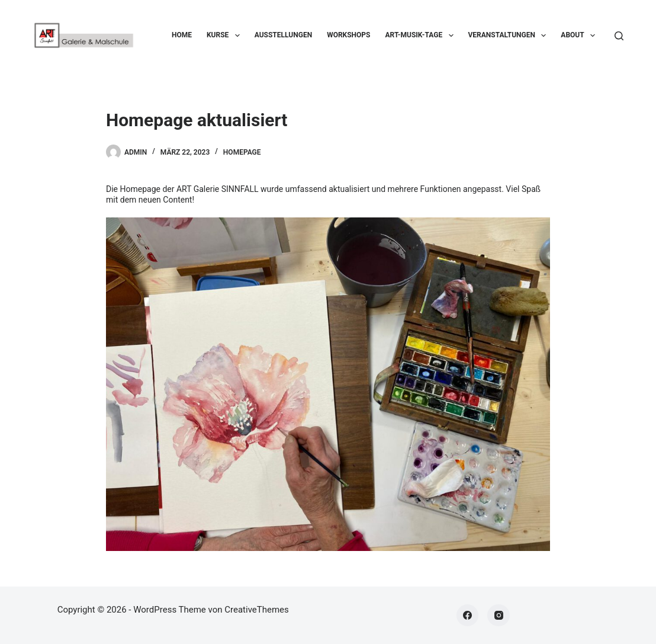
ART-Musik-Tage (421, 36)
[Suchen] (619, 36)
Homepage (242, 152)
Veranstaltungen (510, 36)
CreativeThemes (257, 610)
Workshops (348, 35)
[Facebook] (468, 616)
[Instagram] (499, 616)
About (580, 36)
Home (182, 35)
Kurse (226, 36)
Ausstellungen (283, 35)
